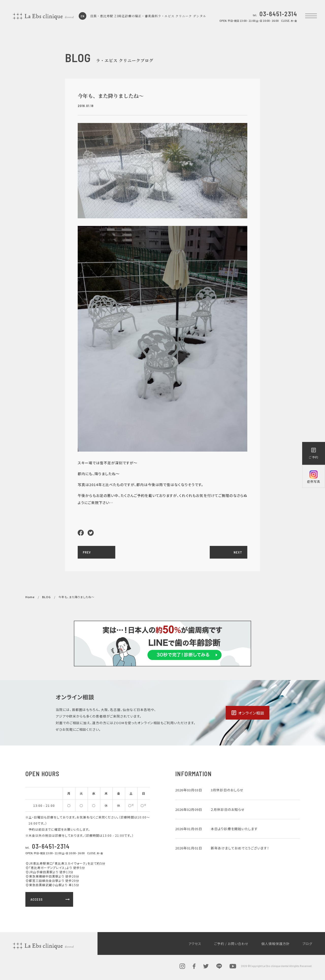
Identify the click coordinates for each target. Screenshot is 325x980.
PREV (87, 552)
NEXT (238, 552)
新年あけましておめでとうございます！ (240, 848)
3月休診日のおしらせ (227, 790)
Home (30, 597)
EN (83, 16)
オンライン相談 (248, 713)
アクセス (195, 944)
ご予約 (314, 453)
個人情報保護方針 (275, 944)
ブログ (307, 944)
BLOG (46, 597)
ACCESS (51, 899)
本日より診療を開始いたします (234, 829)
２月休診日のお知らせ (228, 809)
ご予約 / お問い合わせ (231, 944)
